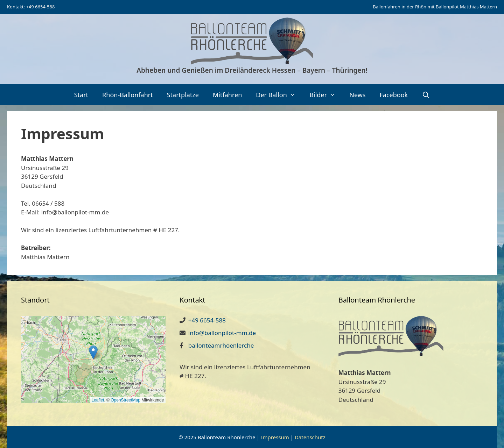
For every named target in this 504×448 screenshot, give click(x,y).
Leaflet (98, 400)
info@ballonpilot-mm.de (222, 333)
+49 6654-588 (40, 7)
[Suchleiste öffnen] (426, 95)
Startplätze (183, 95)
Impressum (275, 437)
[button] (93, 352)
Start (81, 95)
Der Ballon (279, 95)
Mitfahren (227, 95)
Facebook (394, 95)
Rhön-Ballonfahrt (128, 95)
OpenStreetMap (125, 400)
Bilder (326, 95)
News (357, 95)
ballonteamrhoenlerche (221, 345)
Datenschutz (310, 437)
